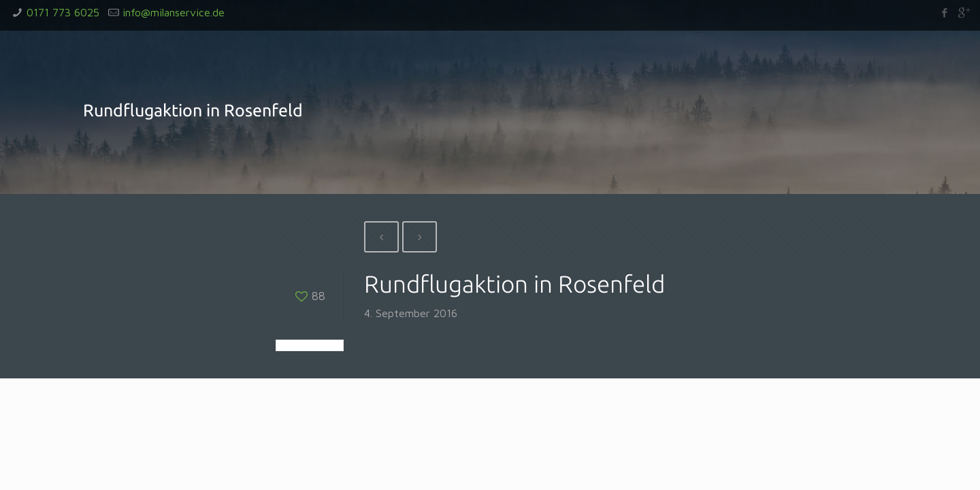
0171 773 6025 (63, 12)
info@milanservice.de (174, 12)
